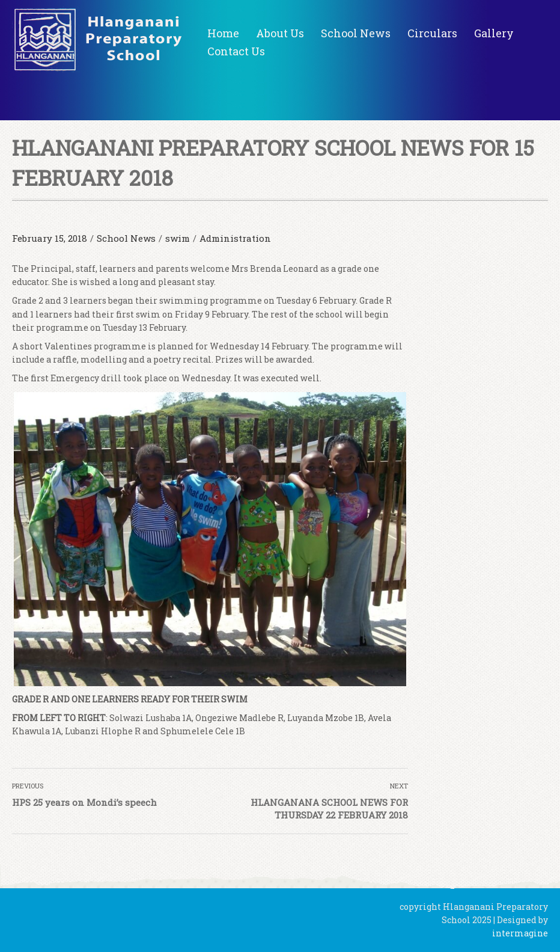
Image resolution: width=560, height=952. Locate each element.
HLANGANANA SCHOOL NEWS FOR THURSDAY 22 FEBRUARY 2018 (329, 809)
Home (223, 33)
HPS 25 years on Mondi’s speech (84, 802)
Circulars (432, 33)
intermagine (520, 933)
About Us (280, 33)
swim (178, 238)
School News (356, 33)
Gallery (494, 33)
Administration (235, 238)
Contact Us (236, 51)
